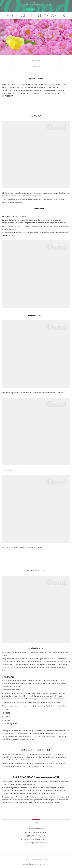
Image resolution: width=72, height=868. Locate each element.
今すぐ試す (30, 9)
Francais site (36, 67)
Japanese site (36, 61)
